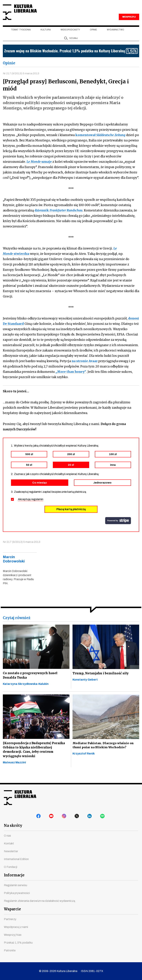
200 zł (71, 460)
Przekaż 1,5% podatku (18, 943)
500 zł (29, 460)
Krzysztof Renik (84, 760)
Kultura (46, 36)
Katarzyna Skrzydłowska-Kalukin (26, 691)
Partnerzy (10, 919)
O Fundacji (11, 867)
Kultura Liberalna (26, 15)
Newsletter (11, 851)
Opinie (93, 36)
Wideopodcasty (70, 36)
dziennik (59, 217)
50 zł (29, 471)
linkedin (90, 817)
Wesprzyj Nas (13, 935)
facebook (39, 817)
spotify (103, 817)
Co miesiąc (40, 489)
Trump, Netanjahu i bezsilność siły (101, 680)
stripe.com (118, 527)
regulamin (37, 505)
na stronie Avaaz (85, 367)
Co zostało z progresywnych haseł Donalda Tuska (31, 682)
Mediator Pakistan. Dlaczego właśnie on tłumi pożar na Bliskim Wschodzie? (103, 752)
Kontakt (9, 843)
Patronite (10, 950)
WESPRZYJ (129, 23)
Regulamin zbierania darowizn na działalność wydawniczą (40, 901)
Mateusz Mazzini (14, 771)
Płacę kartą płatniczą (71, 515)
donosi (134, 325)
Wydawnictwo (115, 36)
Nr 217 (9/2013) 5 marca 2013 (22, 79)
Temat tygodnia (21, 36)
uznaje (39, 168)
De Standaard (13, 330)
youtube (52, 817)
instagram (65, 817)
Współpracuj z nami (16, 927)
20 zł (71, 471)
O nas (7, 836)
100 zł (113, 460)
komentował (100, 141)
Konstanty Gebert (85, 686)
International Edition (16, 859)
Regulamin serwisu (16, 885)
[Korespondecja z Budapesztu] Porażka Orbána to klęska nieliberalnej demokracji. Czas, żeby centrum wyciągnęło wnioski (34, 757)
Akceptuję (31, 505)
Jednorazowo (102, 489)
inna (113, 471)
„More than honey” (71, 378)
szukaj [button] (74, 44)
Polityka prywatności (17, 893)
